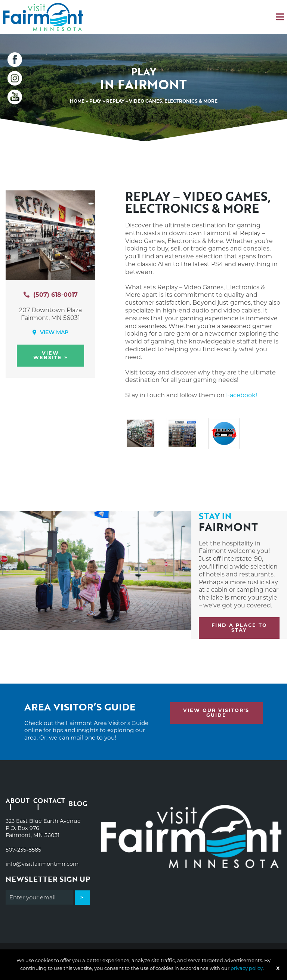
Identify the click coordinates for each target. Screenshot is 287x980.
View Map (50, 333)
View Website (50, 355)
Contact (49, 801)
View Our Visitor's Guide (216, 713)
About (18, 801)
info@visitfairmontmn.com (42, 864)
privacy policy (247, 968)
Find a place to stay (239, 628)
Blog (78, 804)
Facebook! (242, 395)
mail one (83, 738)
